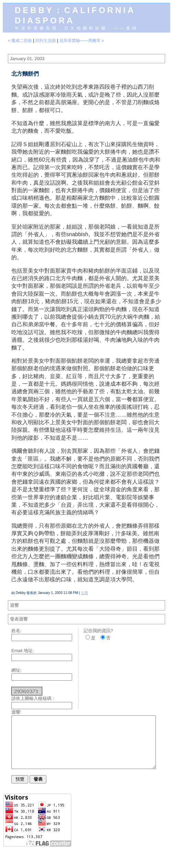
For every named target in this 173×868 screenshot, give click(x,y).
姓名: (16, 631)
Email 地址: (23, 651)
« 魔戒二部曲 (20, 41)
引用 (84, 593)
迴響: (16, 712)
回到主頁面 (46, 41)
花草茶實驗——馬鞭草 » (82, 41)
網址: (16, 670)
